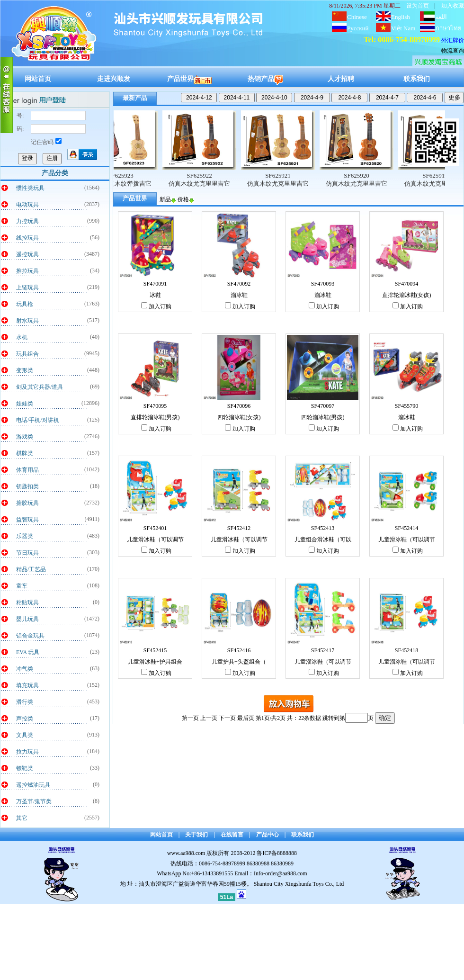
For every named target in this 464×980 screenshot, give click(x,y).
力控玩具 (27, 221)
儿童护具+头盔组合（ (239, 662)
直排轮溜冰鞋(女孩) (407, 295)
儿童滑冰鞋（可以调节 (155, 539)
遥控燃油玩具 (33, 785)
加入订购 (156, 306)
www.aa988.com (186, 853)
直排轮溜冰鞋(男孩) (155, 417)
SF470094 (406, 284)
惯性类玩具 (30, 188)
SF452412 (239, 528)
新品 (168, 199)
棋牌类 (25, 453)
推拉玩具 (27, 271)
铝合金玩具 (30, 636)
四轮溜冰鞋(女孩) (239, 417)
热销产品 (265, 79)
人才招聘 (341, 79)
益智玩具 (27, 520)
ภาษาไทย (448, 28)
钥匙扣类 (27, 486)
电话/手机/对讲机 (38, 420)
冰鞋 (155, 295)
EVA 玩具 (28, 652)
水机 (22, 337)
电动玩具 (27, 205)
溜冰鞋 (239, 295)
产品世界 (189, 79)
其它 (22, 818)
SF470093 (323, 284)
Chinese (357, 17)
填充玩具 (27, 685)
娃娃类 (25, 404)
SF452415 (155, 650)
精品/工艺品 (31, 569)
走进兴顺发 (114, 79)
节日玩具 (27, 553)
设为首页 (418, 6)
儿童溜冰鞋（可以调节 (323, 662)
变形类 (25, 370)
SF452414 (406, 528)
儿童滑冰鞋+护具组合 (155, 662)
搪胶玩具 (27, 503)
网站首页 (38, 79)
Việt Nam (403, 28)
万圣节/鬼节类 (34, 801)
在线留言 (232, 835)
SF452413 (323, 528)
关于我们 (196, 835)
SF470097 (323, 406)
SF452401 (155, 528)
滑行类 (25, 702)
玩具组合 (27, 354)
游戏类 (25, 437)
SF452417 (323, 650)
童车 (22, 586)
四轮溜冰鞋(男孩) (323, 417)
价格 (186, 199)
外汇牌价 (453, 40)
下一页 (227, 718)
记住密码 (46, 142)
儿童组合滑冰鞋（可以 (323, 539)
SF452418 (406, 650)
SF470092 (239, 284)
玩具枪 (25, 304)
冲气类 (25, 669)
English (401, 17)
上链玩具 (27, 288)
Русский (358, 28)
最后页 (246, 718)
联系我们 (417, 79)
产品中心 (268, 835)
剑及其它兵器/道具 (40, 387)
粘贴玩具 (27, 602)
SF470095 (155, 406)
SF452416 (239, 650)
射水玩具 (27, 321)
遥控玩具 (27, 254)
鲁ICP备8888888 (277, 853)
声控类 (25, 719)
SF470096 (239, 406)
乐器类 (25, 536)
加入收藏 (453, 6)
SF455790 (406, 406)
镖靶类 (25, 768)
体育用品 (27, 470)
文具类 (25, 735)
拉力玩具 (27, 752)
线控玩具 (27, 238)
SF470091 (155, 284)
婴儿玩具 (27, 619)
